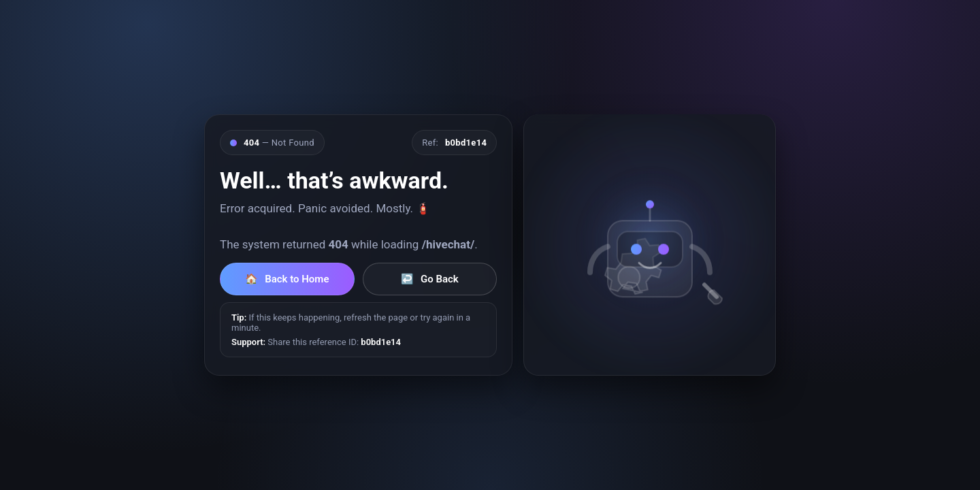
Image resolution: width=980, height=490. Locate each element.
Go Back (430, 279)
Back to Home (287, 279)
